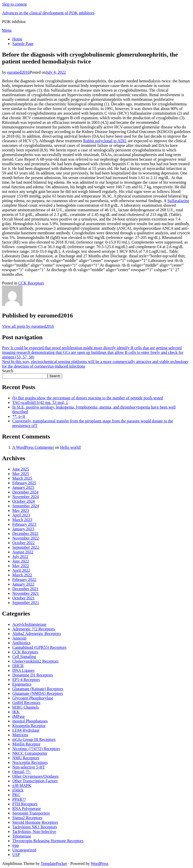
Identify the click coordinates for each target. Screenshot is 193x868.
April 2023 (21, 515)
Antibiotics (21, 643)
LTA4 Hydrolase (26, 730)
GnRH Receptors (26, 703)
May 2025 (21, 474)
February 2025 (24, 483)
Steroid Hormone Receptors (35, 822)
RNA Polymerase (27, 809)
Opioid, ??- (22, 772)
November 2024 (26, 497)
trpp (16, 845)
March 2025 (22, 478)
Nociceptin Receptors (30, 762)
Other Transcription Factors (35, 781)
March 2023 (22, 520)
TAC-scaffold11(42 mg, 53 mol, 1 (40, 403)
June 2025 (21, 469)
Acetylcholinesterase (29, 624)
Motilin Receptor (26, 744)
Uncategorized (24, 850)
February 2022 (24, 580)
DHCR (18, 666)
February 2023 (24, 524)
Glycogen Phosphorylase (33, 698)
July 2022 (20, 557)
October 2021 (24, 598)
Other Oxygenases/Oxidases (35, 776)
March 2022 (22, 575)
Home (17, 39)
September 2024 (26, 506)
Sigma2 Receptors (27, 818)
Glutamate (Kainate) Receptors (38, 689)
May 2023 (21, 510)
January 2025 (23, 487)
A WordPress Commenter (33, 447)
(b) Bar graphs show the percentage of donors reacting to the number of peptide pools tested (88, 398)
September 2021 (26, 603)
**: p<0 (19, 416)
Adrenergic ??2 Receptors (34, 629)
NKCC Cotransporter (30, 753)
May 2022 (21, 566)
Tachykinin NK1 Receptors (35, 827)
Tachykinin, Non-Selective (34, 832)
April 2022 (21, 570)
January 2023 (23, 529)
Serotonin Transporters (31, 813)
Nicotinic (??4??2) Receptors (36, 749)
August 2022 (23, 552)
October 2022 (24, 543)
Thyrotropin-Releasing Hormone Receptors (48, 841)
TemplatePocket (54, 864)
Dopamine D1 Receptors (33, 675)
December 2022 (25, 534)
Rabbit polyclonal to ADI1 (105, 141)
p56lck (18, 790)
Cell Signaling (24, 657)
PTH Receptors (25, 804)
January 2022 (23, 584)
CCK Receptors (31, 283)
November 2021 (26, 593)
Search (8, 371)
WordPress (100, 864)
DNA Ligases (23, 670)
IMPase (19, 716)
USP (16, 855)
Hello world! (71, 447)
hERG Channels (26, 707)
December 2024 (25, 492)
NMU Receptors (26, 758)
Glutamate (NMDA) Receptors (38, 693)
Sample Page (23, 44)
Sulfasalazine (178, 201)
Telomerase (22, 836)
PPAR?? (19, 799)
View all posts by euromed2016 (28, 326)
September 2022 (26, 547)
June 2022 (21, 561)
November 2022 (26, 538)
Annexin (19, 638)
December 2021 (25, 589)
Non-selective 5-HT (29, 767)
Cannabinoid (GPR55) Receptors (39, 647)
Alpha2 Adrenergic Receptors (37, 634)
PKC (16, 795)
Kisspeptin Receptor (29, 726)
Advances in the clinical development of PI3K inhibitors (48, 13)
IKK (16, 712)
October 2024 (24, 501)
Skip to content (14, 4)
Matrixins (20, 735)
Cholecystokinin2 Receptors (35, 661)
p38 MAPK (22, 785)
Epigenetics (22, 684)
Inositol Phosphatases (30, 721)
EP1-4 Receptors (26, 680)
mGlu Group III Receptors (34, 739)
